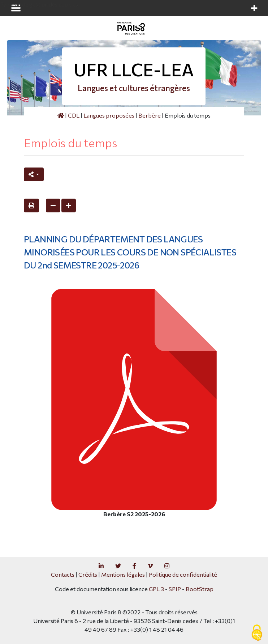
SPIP (175, 589)
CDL (74, 115)
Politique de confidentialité (183, 574)
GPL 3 (156, 589)
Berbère (150, 115)
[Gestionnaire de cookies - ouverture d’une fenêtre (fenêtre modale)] (257, 633)
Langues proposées (109, 115)
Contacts (63, 574)
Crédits (88, 574)
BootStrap (200, 589)
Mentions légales (123, 574)
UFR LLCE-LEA (134, 69)
